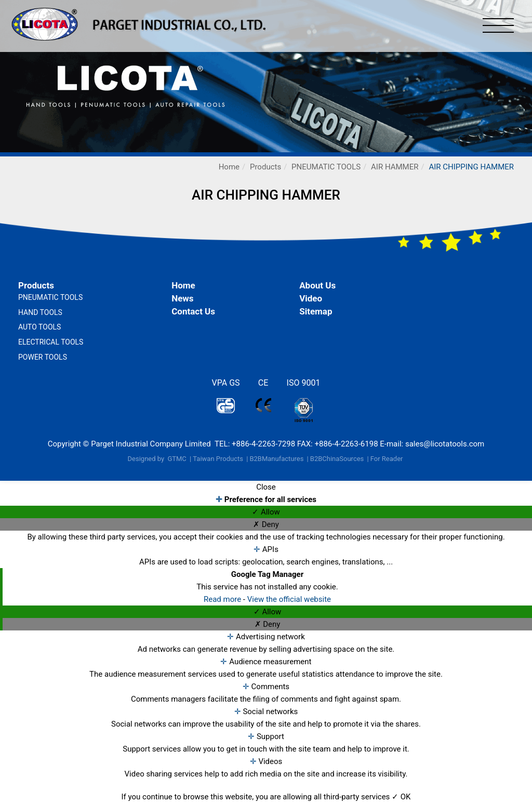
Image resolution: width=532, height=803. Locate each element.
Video (311, 298)
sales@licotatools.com (445, 444)
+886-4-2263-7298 (263, 444)
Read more (223, 599)
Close (266, 487)
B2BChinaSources (337, 459)
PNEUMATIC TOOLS (326, 167)
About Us (317, 285)
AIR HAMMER (395, 167)
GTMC (177, 459)
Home (229, 167)
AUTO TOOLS (39, 327)
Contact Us (193, 311)
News (182, 298)
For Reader (387, 459)
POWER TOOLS (43, 357)
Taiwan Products (218, 459)
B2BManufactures (276, 459)
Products (265, 167)
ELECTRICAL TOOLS (51, 342)
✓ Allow (266, 512)
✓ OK (401, 797)
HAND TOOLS (40, 312)
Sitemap (316, 311)
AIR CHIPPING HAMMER (471, 167)
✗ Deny (266, 524)
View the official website (289, 599)
